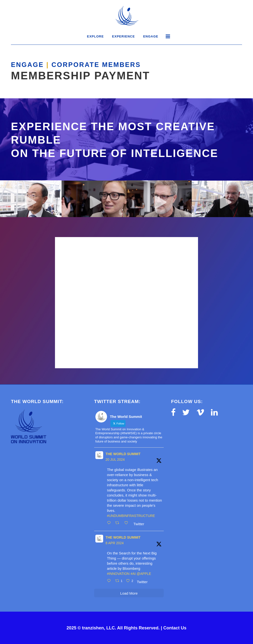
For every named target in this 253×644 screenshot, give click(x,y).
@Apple (144, 574)
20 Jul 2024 (115, 460)
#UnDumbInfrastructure (131, 516)
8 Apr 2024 (115, 543)
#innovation (118, 574)
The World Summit (123, 454)
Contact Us (175, 628)
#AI (133, 574)
